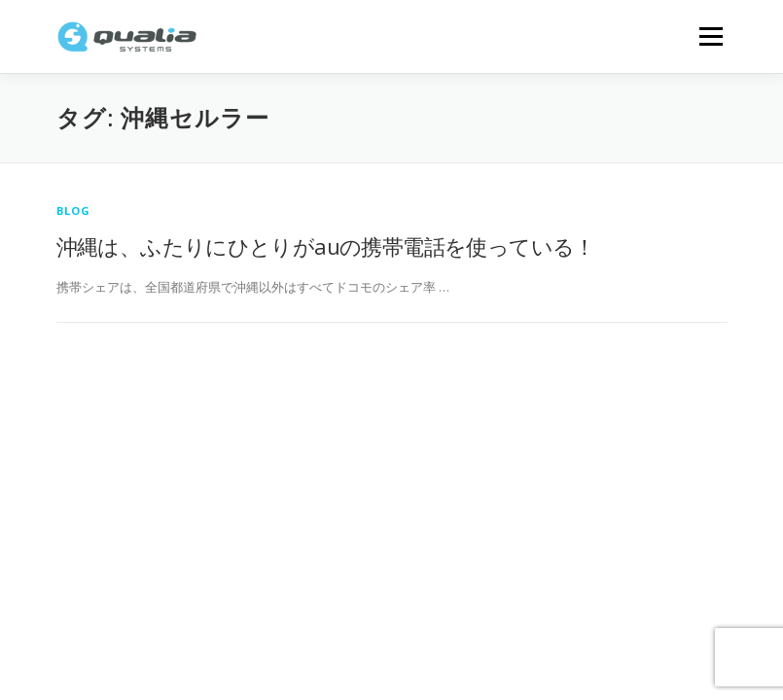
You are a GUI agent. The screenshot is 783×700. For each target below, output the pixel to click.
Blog (74, 210)
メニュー (711, 36)
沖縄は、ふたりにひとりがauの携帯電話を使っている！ (326, 246)
